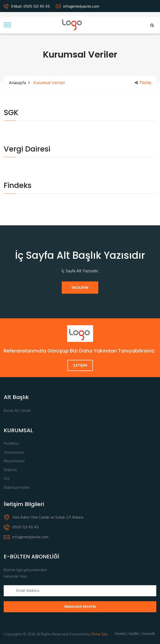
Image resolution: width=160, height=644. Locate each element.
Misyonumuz (14, 461)
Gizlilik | (135, 634)
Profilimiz (11, 444)
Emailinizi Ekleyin (80, 607)
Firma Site (100, 634)
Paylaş (143, 83)
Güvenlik (148, 634)
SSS (7, 479)
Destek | (121, 634)
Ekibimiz (10, 470)
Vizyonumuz (14, 453)
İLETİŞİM (80, 365)
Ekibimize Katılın (17, 488)
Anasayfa (17, 83)
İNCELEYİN (80, 288)
